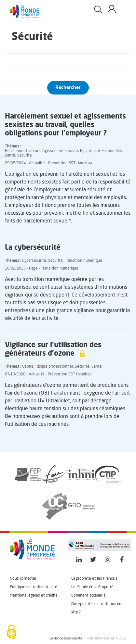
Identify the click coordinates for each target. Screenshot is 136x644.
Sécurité (25, 156)
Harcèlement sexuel (23, 151)
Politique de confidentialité (34, 587)
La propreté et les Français (94, 579)
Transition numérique (83, 261)
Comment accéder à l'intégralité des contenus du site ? (96, 604)
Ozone (28, 367)
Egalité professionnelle (101, 151)
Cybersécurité (34, 261)
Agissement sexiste (60, 151)
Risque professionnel (54, 367)
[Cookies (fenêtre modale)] (11, 633)
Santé (10, 156)
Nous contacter (23, 579)
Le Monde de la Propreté (92, 587)
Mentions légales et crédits (34, 596)
